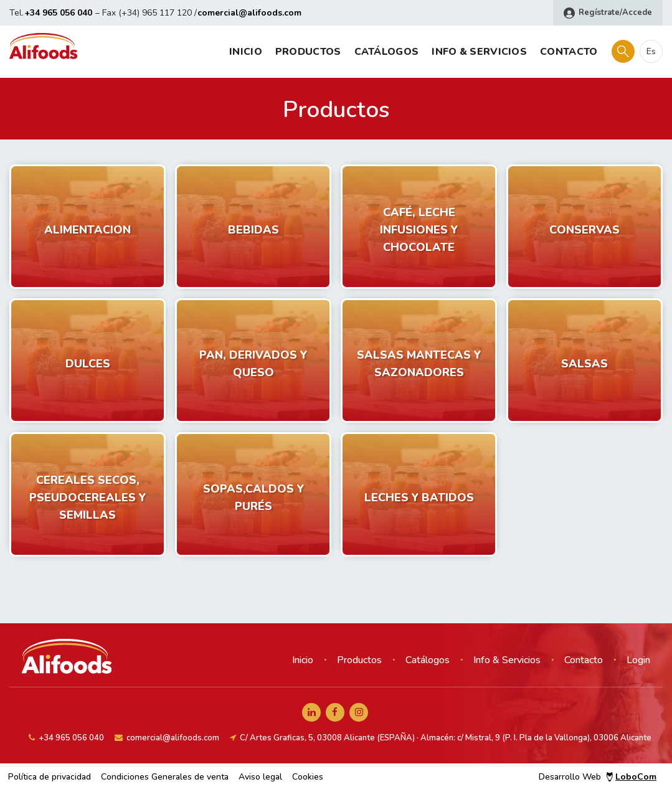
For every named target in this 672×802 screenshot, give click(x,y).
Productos (308, 52)
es (651, 51)
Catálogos (387, 52)
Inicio (246, 52)
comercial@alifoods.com (249, 13)
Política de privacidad (50, 777)
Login (638, 660)
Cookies (308, 777)
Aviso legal (260, 777)
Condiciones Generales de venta (165, 777)
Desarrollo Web (598, 777)
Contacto (569, 52)
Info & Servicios (479, 52)
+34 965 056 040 (58, 13)
